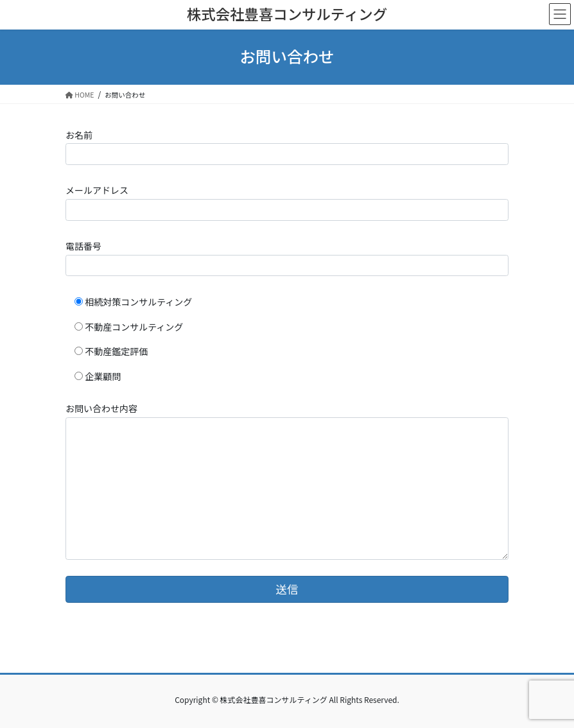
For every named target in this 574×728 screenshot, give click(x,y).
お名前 (287, 147)
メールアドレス (287, 202)
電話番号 (287, 258)
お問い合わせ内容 (287, 481)
